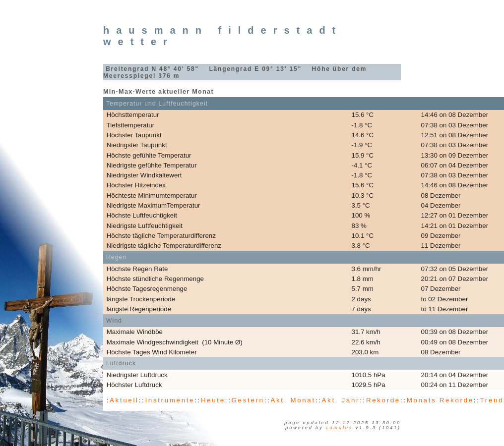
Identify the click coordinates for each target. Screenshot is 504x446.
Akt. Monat (293, 400)
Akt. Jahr (341, 400)
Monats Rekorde (440, 400)
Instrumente (170, 400)
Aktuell (124, 400)
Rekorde (383, 400)
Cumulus (339, 428)
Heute (213, 400)
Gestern (248, 400)
